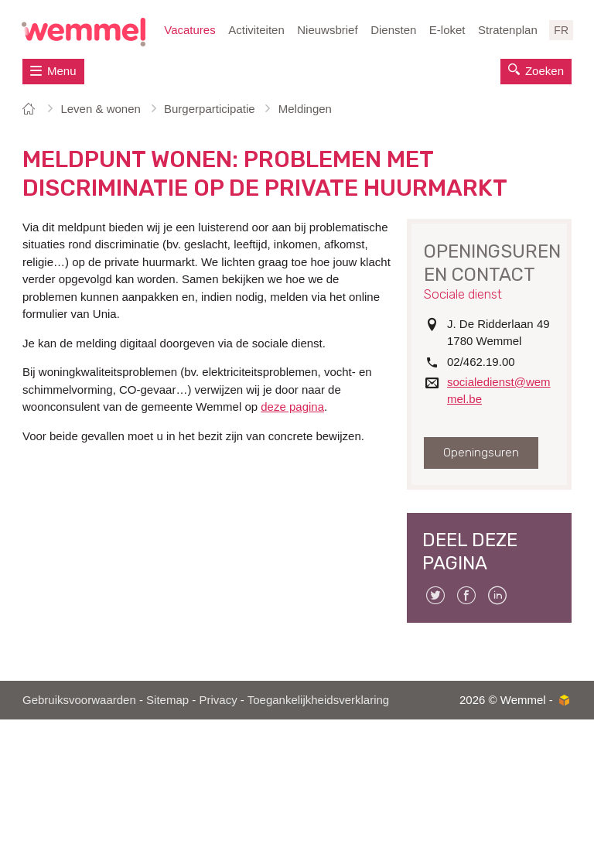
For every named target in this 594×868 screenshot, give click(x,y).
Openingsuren (481, 453)
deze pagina (292, 407)
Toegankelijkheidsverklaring (318, 700)
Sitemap (167, 700)
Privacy (218, 700)
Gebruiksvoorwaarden (79, 700)
